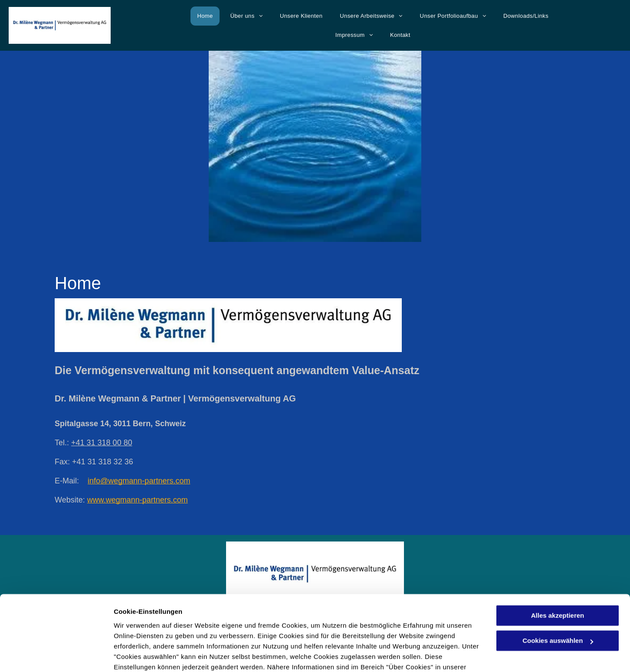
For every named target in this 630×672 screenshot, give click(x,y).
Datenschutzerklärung (150, 631)
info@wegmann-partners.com (139, 481)
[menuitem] (203, 16)
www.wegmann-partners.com (138, 500)
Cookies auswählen (144, 655)
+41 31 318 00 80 (102, 443)
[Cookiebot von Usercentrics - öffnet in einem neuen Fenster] (56, 655)
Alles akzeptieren (558, 569)
